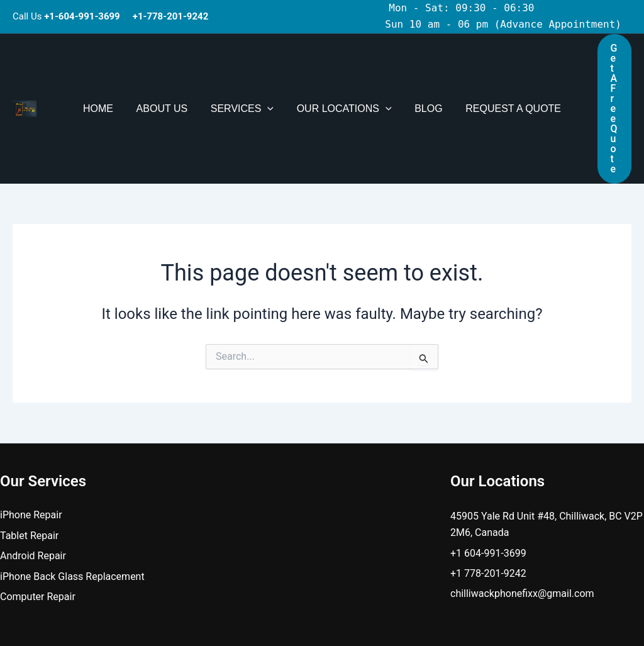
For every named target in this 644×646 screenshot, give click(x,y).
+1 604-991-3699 (488, 483)
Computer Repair (38, 526)
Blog (424, 73)
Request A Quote (506, 73)
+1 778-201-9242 (488, 503)
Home (106, 73)
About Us (167, 73)
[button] (269, 74)
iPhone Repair (31, 444)
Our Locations (342, 74)
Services (243, 74)
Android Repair (33, 485)
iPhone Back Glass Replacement (72, 506)
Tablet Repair (29, 465)
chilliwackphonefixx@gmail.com (522, 523)
